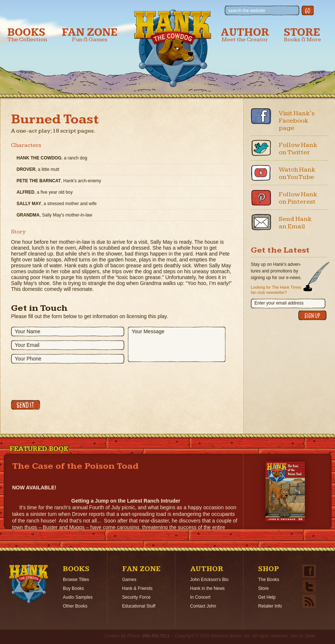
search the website (247, 11)
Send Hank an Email (295, 223)
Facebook (261, 116)
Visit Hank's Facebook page (297, 121)
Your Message (148, 331)
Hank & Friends (137, 588)
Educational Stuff (139, 606)
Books (27, 35)
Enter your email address (279, 303)
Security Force (136, 597)
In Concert (200, 597)
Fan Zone (90, 35)
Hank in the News (207, 588)
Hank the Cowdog (173, 48)
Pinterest (261, 197)
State (310, 636)
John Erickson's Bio (209, 580)
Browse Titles (76, 580)
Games (129, 580)
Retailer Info (270, 606)
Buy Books (73, 588)
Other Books (75, 606)
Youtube (261, 173)
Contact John (203, 606)
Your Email (27, 345)
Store (302, 35)
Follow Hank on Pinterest (298, 198)
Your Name (28, 331)
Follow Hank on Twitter (298, 149)
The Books (269, 580)
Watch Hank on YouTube (297, 173)
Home (29, 584)
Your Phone (28, 359)
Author (245, 35)
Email (261, 222)
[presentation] (67, 382)
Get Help (267, 597)
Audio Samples (78, 597)
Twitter (261, 148)
